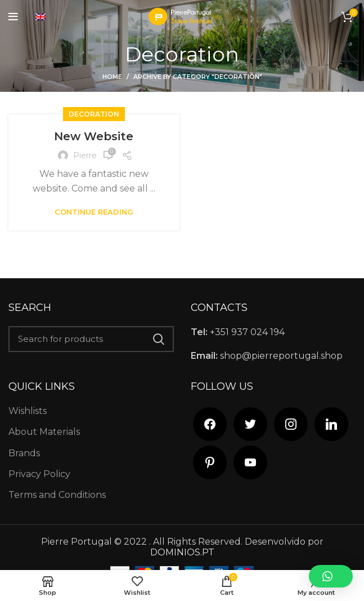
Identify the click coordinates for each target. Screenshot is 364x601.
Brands (24, 453)
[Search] (91, 339)
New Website (94, 136)
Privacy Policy (39, 474)
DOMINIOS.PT (182, 552)
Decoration (94, 114)
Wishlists (28, 411)
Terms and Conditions (57, 495)
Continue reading (94, 212)
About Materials (44, 432)
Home (112, 77)
